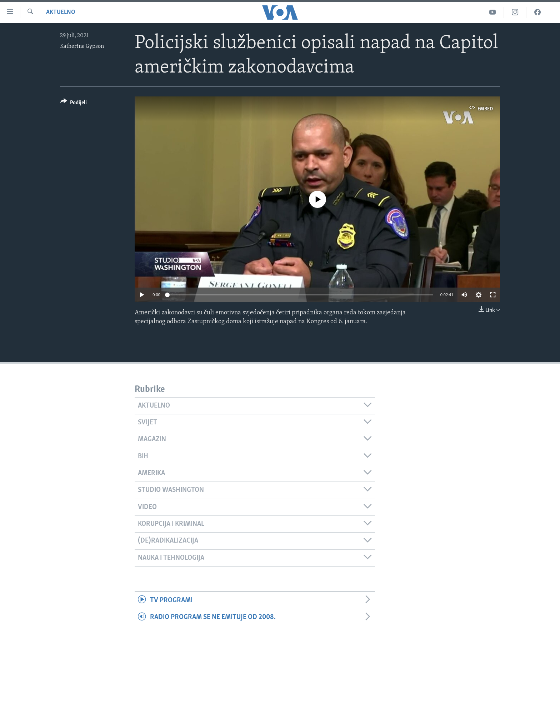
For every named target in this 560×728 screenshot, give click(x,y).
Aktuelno (61, 12)
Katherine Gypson (82, 46)
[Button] (74, 104)
